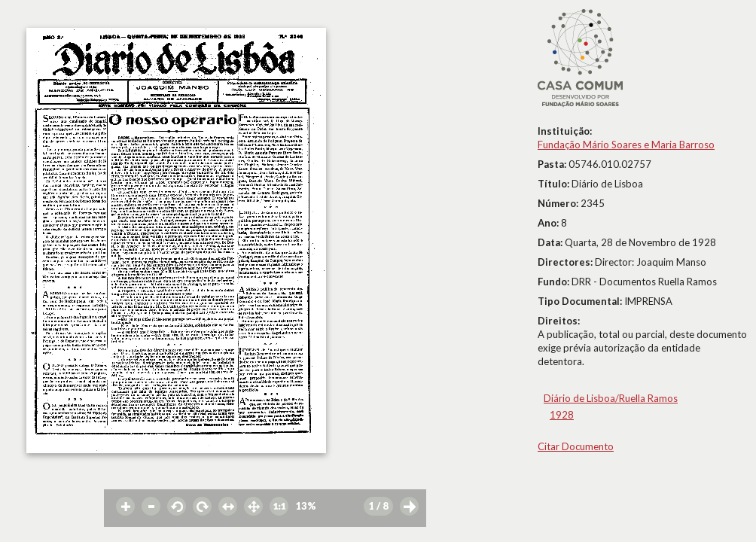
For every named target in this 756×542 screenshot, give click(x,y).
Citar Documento (576, 446)
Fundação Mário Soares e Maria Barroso (626, 145)
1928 (562, 415)
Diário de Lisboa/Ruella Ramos (611, 398)
